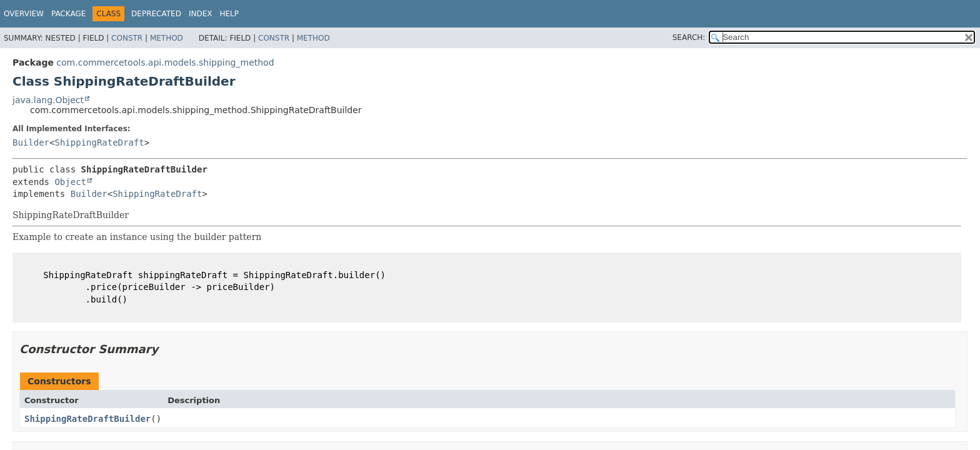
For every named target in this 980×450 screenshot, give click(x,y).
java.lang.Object (48, 100)
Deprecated (156, 14)
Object (70, 182)
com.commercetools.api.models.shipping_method (165, 62)
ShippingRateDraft (99, 142)
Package (68, 14)
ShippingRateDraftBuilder (87, 419)
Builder (31, 142)
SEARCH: (689, 37)
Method (167, 38)
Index (201, 14)
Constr (127, 38)
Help (229, 14)
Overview (24, 14)
